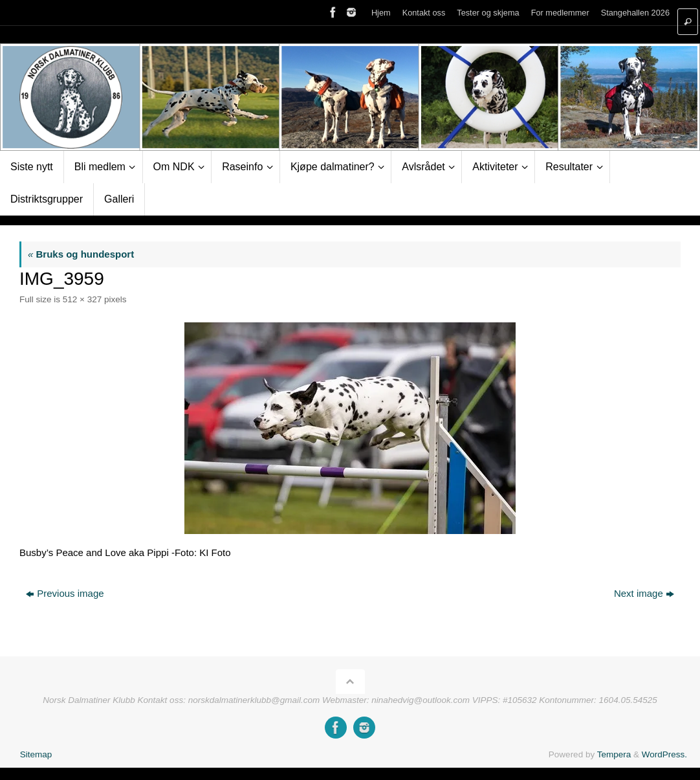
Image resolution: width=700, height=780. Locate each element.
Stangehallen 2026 (635, 13)
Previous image (65, 593)
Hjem (381, 13)
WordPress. (664, 754)
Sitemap (36, 754)
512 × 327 (82, 299)
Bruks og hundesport (81, 254)
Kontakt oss (424, 13)
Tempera (614, 754)
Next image (644, 593)
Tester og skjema (488, 13)
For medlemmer (560, 13)
